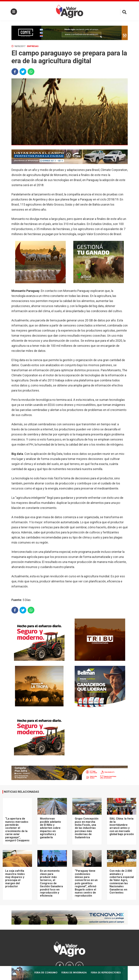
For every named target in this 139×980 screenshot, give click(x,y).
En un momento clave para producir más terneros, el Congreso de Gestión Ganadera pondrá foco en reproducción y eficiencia (51, 883)
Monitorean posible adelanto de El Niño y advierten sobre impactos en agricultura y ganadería (50, 828)
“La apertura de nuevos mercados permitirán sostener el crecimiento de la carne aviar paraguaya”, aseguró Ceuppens (17, 830)
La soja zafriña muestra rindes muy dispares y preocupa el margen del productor (15, 879)
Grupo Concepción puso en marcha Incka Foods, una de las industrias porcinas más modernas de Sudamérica (87, 828)
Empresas (33, 46)
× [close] (124, 968)
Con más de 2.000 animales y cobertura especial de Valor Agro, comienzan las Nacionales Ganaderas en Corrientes (122, 882)
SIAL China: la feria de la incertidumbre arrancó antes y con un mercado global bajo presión (122, 826)
